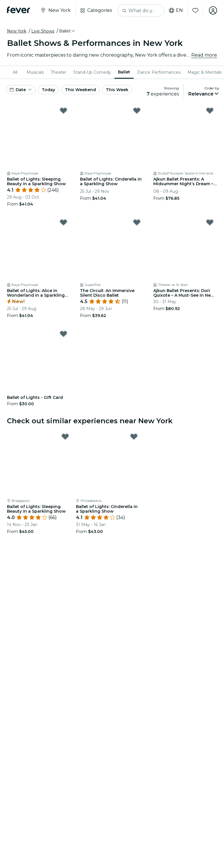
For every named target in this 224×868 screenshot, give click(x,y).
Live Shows (43, 31)
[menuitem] (16, 72)
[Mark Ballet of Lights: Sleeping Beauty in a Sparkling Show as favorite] (63, 111)
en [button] (176, 10)
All (15, 72)
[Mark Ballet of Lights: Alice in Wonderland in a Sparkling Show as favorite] (63, 222)
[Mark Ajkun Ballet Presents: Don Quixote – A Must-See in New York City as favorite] (210, 222)
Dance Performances (159, 72)
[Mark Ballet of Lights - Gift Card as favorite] (63, 334)
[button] (68, 31)
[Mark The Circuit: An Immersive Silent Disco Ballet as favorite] (137, 222)
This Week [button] (117, 90)
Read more (204, 55)
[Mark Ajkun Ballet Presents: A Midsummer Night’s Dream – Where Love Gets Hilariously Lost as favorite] (210, 111)
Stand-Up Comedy (92, 72)
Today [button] (48, 90)
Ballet (124, 72)
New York (17, 31)
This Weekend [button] (80, 90)
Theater (59, 72)
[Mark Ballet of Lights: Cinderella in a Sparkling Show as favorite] (137, 111)
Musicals (35, 72)
